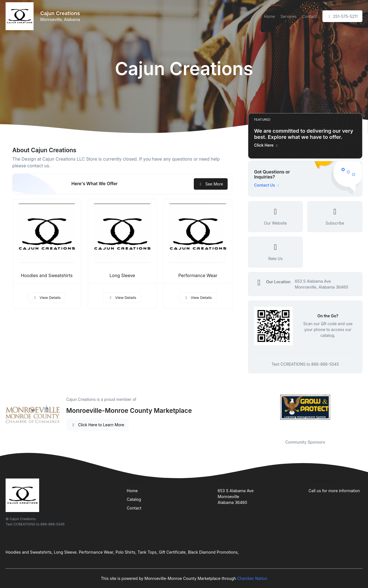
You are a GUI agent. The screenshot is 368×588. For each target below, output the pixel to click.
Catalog (134, 499)
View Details (47, 297)
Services (288, 16)
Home (269, 16)
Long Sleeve (122, 276)
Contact (310, 16)
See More (211, 184)
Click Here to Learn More (98, 425)
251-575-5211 (342, 16)
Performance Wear (198, 276)
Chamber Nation (252, 578)
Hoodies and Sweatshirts (47, 276)
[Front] (21, 16)
